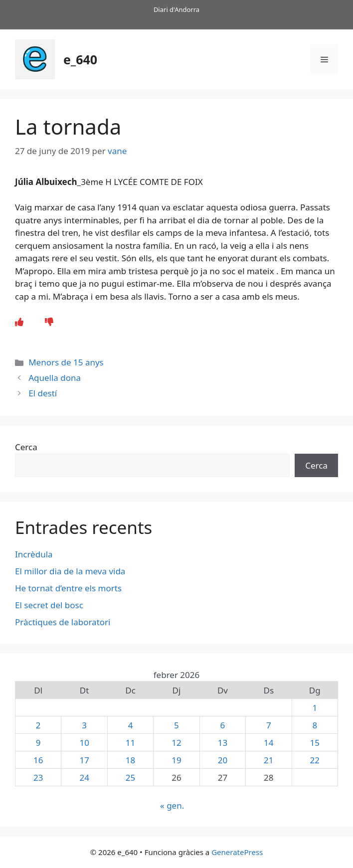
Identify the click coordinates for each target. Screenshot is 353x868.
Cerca (26, 447)
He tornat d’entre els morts (69, 588)
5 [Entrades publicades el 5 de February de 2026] (176, 725)
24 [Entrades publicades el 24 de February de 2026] (84, 778)
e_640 (80, 59)
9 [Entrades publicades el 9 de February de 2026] (38, 743)
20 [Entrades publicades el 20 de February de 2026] (223, 760)
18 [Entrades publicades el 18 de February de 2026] (130, 760)
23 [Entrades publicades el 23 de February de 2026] (38, 778)
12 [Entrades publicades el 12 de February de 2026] (176, 743)
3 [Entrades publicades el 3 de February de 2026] (84, 725)
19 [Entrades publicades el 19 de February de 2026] (176, 760)
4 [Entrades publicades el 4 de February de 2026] (131, 725)
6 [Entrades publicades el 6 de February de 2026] (223, 725)
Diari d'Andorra (176, 9)
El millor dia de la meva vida (70, 571)
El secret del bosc (50, 605)
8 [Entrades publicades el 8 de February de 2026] (315, 725)
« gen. (172, 805)
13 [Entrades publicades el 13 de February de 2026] (223, 743)
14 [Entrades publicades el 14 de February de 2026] (268, 743)
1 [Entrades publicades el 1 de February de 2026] (315, 708)
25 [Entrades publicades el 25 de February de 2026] (130, 778)
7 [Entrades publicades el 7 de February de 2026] (269, 725)
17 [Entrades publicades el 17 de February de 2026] (84, 760)
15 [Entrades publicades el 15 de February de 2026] (315, 743)
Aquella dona (55, 378)
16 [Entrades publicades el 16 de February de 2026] (38, 760)
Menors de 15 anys (66, 362)
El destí (43, 393)
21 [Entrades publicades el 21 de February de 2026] (268, 760)
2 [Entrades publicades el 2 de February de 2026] (38, 725)
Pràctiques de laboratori (63, 622)
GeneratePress (237, 852)
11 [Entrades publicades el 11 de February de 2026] (130, 743)
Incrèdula (35, 554)
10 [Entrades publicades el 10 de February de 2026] (84, 743)
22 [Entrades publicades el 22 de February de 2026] (315, 760)
